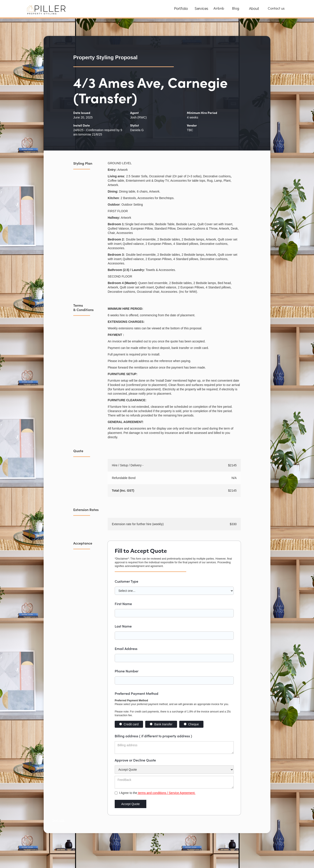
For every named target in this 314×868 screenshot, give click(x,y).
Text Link (58, 821)
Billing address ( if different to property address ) (153, 736)
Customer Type (126, 581)
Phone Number (127, 671)
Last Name (123, 626)
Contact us (276, 9)
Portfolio (181, 9)
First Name (123, 604)
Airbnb (219, 9)
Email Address (126, 648)
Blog (236, 9)
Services (201, 9)
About (254, 9)
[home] (47, 9)
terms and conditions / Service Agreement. (166, 793)
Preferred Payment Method (137, 693)
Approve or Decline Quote (135, 760)
